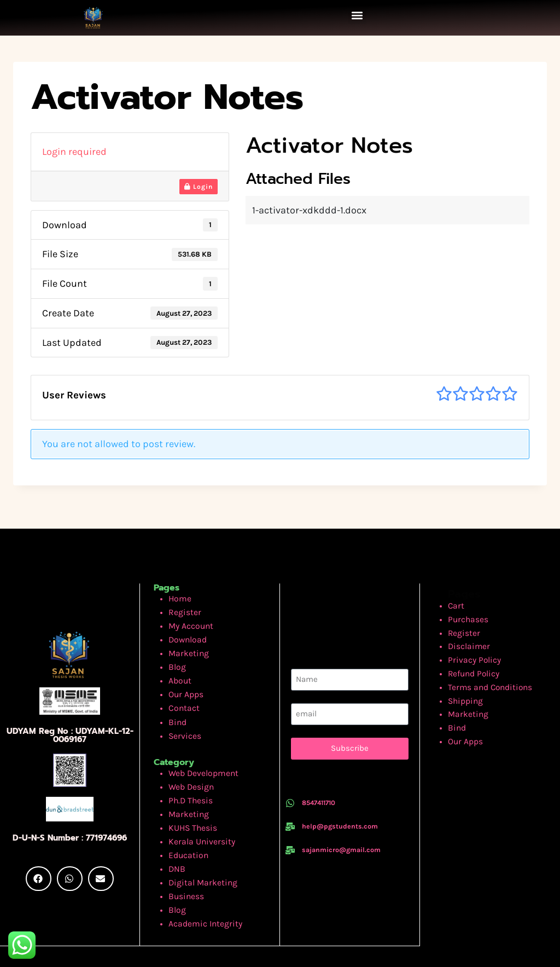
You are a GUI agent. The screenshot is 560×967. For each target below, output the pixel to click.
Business (184, 867)
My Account (188, 623)
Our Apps (184, 684)
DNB (176, 842)
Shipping (468, 691)
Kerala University (198, 817)
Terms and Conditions (490, 678)
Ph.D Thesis (188, 781)
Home (179, 598)
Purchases (471, 617)
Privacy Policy (477, 654)
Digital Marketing (199, 855)
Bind (176, 708)
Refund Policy (476, 666)
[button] (357, 15)
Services (183, 720)
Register (183, 610)
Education (186, 830)
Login (199, 187)
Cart (460, 605)
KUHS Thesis (190, 805)
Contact (182, 696)
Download (186, 635)
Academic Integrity (201, 891)
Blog (176, 659)
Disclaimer (471, 642)
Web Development (200, 756)
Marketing (186, 647)
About (179, 671)
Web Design (189, 769)
